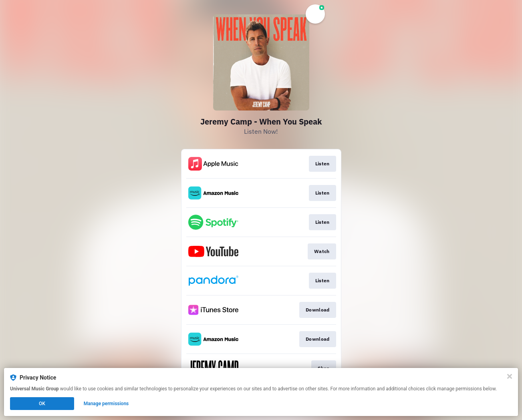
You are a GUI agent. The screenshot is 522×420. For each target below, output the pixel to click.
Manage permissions (106, 404)
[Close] (510, 376)
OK (42, 404)
